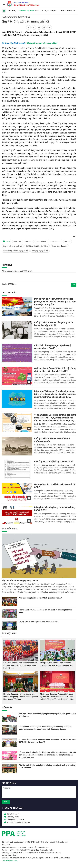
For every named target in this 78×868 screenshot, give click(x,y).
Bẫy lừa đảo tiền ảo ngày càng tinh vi (20, 581)
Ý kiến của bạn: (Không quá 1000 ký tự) (17, 271)
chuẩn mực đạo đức (59, 246)
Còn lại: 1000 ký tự (9, 284)
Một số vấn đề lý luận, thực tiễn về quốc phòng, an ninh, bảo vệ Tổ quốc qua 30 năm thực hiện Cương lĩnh (55, 302)
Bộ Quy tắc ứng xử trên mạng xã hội (42, 43)
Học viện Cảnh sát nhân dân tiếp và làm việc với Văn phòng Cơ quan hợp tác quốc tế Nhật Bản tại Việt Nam (21, 697)
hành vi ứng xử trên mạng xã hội (16, 251)
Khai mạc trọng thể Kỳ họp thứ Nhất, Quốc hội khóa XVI (40, 598)
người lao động (55, 241)
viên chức (29, 241)
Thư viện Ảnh (9, 633)
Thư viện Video (10, 529)
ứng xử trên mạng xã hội (13, 246)
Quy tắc (67, 241)
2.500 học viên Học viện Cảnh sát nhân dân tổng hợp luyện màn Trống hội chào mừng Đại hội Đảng (20, 665)
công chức (18, 241)
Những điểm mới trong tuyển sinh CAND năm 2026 (39, 622)
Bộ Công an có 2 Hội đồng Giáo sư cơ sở (54, 461)
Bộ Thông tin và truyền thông (37, 246)
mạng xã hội (41, 241)
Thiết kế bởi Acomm (9, 860)
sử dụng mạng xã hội (40, 251)
